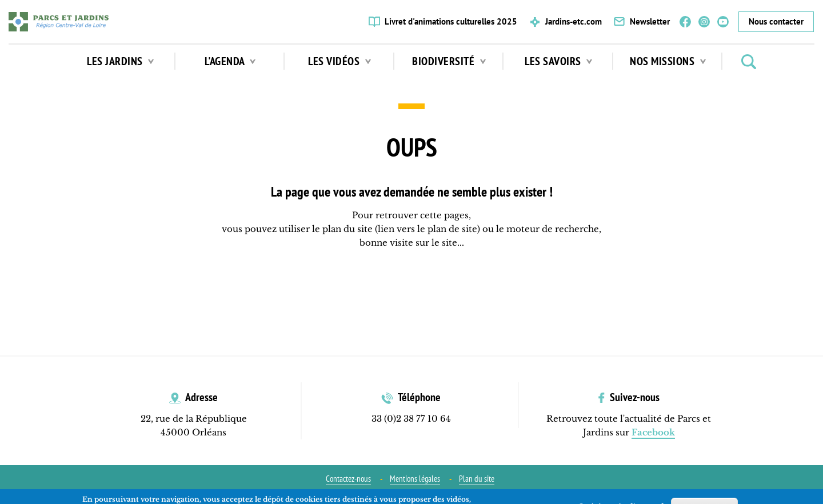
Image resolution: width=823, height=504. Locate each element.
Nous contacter (776, 21)
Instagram (704, 22)
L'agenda (230, 61)
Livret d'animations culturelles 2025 (451, 21)
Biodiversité (449, 61)
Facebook (685, 22)
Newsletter (650, 21)
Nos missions (668, 61)
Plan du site (477, 479)
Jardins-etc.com (574, 21)
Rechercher (749, 62)
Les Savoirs (558, 61)
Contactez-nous (348, 479)
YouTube (723, 22)
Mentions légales (415, 479)
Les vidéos (339, 61)
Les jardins (120, 61)
